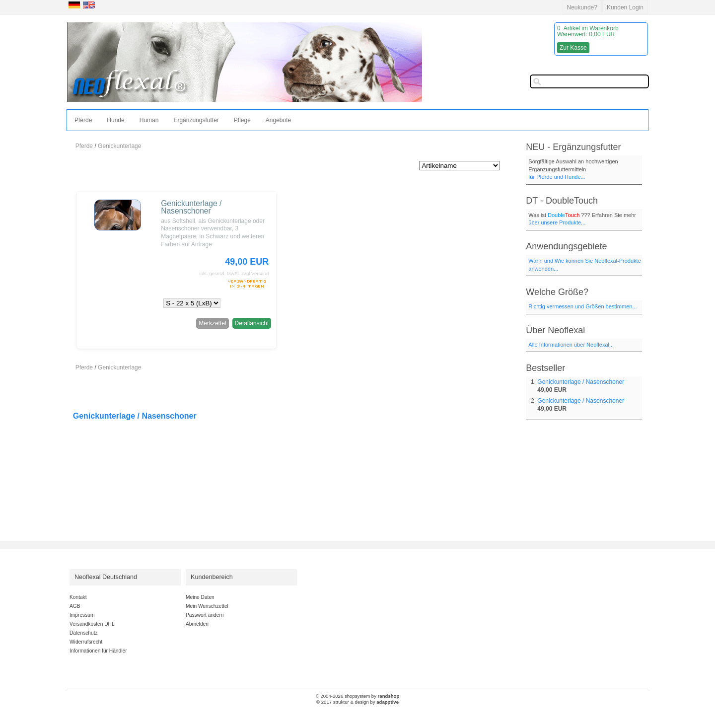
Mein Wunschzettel (207, 606)
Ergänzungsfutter (196, 120)
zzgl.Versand (255, 273)
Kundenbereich (212, 577)
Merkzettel (212, 323)
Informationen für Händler (98, 651)
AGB (75, 606)
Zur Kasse (573, 48)
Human (149, 120)
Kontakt (78, 597)
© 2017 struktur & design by (357, 702)
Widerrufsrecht (86, 642)
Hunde (115, 120)
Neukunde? (582, 7)
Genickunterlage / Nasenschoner (191, 207)
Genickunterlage (119, 146)
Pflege (242, 120)
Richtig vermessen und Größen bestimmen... (582, 306)
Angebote (278, 120)
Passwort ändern (205, 615)
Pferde (83, 120)
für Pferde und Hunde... (557, 177)
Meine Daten (200, 597)
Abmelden (197, 624)
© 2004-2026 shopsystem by (358, 696)
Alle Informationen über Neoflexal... (571, 345)
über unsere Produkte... (557, 222)
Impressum (82, 615)
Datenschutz (84, 633)
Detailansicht (252, 323)
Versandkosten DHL (92, 624)
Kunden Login (625, 7)
